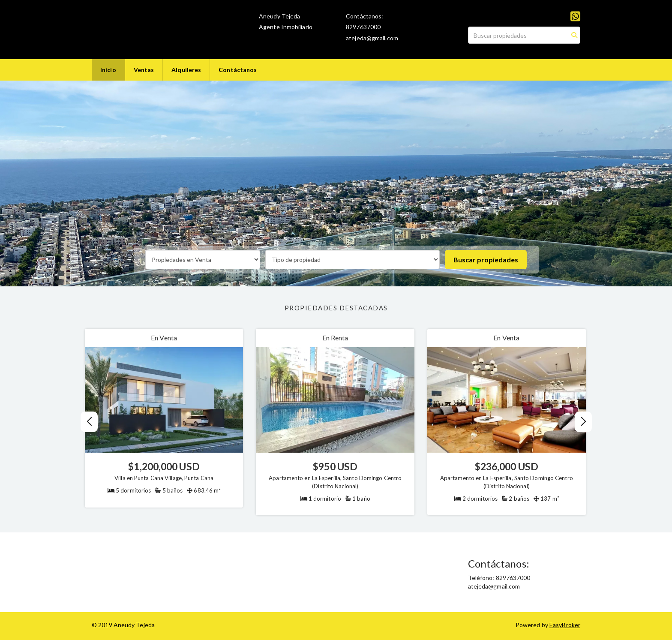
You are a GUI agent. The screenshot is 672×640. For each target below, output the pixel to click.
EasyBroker (565, 625)
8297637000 (363, 27)
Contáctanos (238, 70)
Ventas (144, 70)
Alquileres (186, 70)
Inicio (108, 70)
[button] (583, 422)
